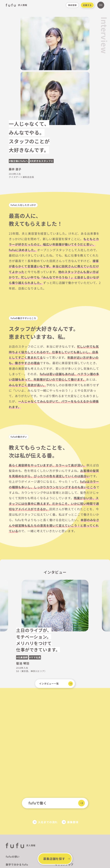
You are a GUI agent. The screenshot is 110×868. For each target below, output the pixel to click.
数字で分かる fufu (17, 864)
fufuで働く (38, 803)
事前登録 (72, 5)
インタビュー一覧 (49, 684)
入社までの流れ (48, 822)
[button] (103, 602)
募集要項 (73, 822)
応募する (87, 5)
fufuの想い (13, 857)
